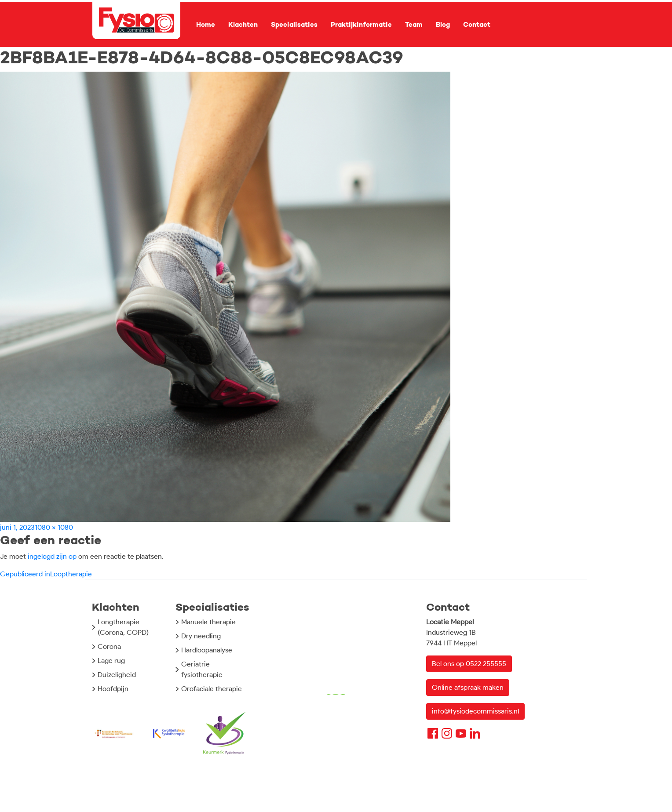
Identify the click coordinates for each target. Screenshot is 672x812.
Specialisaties (294, 25)
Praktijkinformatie (361, 25)
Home (206, 25)
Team (414, 25)
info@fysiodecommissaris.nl (475, 711)
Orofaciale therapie (212, 689)
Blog (443, 25)
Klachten (243, 25)
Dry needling (201, 636)
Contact (477, 25)
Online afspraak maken (468, 687)
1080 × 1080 (54, 527)
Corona (109, 646)
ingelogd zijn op (52, 556)
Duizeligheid (117, 675)
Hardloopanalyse (207, 650)
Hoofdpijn (113, 689)
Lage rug (111, 661)
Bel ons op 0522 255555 (469, 664)
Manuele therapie (208, 622)
